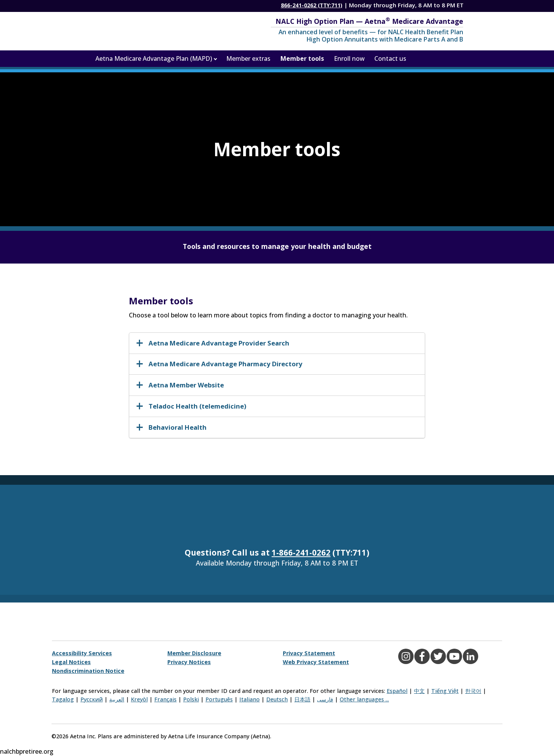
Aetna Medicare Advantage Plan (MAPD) (154, 58)
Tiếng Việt (445, 691)
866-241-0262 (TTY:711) (312, 5)
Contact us (390, 58)
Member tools (302, 58)
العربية (117, 699)
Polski (191, 699)
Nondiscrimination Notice (88, 671)
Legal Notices (71, 662)
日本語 (302, 699)
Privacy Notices (189, 662)
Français (165, 699)
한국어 (473, 691)
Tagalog (63, 699)
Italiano (249, 699)
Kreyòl (139, 699)
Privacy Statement (309, 653)
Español (397, 691)
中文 (419, 691)
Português (219, 699)
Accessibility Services (82, 653)
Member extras (248, 58)
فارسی (325, 699)
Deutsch (277, 699)
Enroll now (349, 58)
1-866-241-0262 (301, 552)
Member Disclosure (194, 653)
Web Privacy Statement (316, 662)
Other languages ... (364, 699)
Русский (92, 699)
